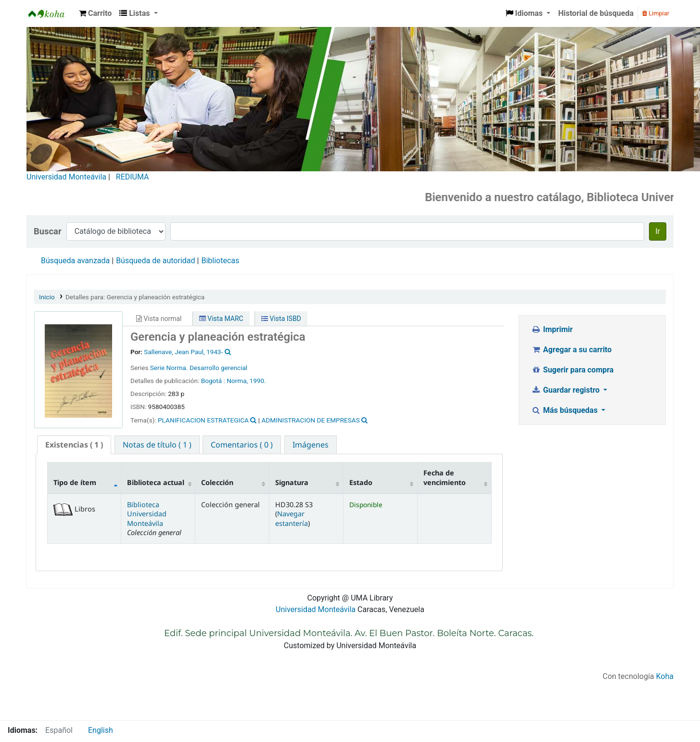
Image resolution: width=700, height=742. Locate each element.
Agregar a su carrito (571, 350)
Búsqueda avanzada (75, 261)
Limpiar (656, 13)
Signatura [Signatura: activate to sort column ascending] (292, 482)
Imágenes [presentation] (311, 445)
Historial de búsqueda (596, 13)
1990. (258, 381)
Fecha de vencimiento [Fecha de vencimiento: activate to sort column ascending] (445, 477)
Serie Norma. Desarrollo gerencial (199, 368)
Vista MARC (221, 319)
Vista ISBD (281, 319)
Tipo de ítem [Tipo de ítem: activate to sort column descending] (75, 482)
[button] (95, 13)
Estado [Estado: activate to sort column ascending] (361, 482)
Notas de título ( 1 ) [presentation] (157, 445)
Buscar (48, 231)
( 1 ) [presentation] (74, 445)
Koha (665, 676)
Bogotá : (214, 381)
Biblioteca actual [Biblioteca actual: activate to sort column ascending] (156, 482)
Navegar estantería (292, 518)
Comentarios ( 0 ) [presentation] (242, 445)
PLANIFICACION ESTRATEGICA (203, 420)
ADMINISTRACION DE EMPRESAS (310, 420)
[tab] (74, 445)
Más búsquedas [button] (565, 410)
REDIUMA (133, 177)
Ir (658, 231)
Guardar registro (566, 390)
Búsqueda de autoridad (155, 261)
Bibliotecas (220, 261)
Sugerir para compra (572, 370)
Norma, (237, 381)
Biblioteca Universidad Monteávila (51, 13)
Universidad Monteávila (66, 177)
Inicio (47, 297)
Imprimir (552, 329)
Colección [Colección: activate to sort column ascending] (217, 482)
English (101, 730)
